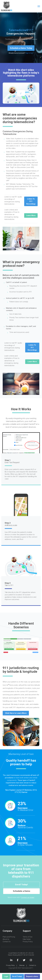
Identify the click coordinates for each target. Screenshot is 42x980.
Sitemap (22, 965)
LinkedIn (11, 960)
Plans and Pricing (9, 937)
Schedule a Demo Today (21, 48)
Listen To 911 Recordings (31, 201)
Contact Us (7, 942)
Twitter (24, 960)
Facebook (18, 960)
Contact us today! (28, 897)
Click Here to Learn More (16, 713)
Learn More (31, 215)
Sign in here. (29, 53)
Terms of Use (27, 937)
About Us (6, 939)
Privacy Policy (28, 942)
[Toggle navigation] (39, 6)
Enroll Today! (21, 885)
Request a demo (32, 976)
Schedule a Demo (22, 891)
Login (6, 976)
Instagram (31, 960)
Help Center (27, 939)
